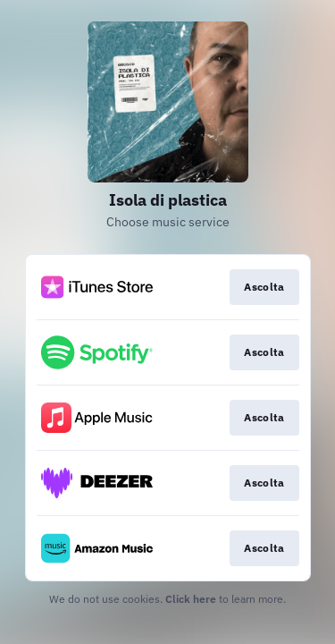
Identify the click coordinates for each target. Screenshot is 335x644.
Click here (191, 599)
